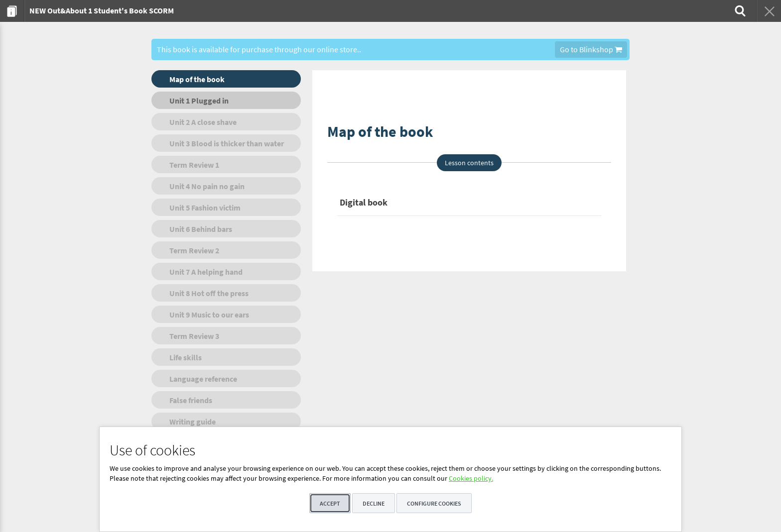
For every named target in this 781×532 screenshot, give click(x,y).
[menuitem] (12, 11)
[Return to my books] (769, 11)
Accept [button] (330, 503)
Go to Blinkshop (591, 49)
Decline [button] (374, 503)
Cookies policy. (471, 478)
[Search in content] (739, 11)
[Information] (12, 11)
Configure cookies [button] (434, 503)
